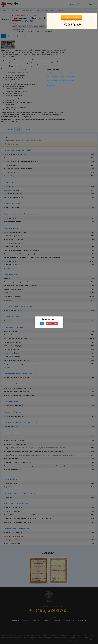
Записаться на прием (83, 17)
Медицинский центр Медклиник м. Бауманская (82, 82)
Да (42, 324)
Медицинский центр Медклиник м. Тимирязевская (79, 73)
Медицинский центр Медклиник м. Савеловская (83, 78)
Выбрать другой (52, 324)
